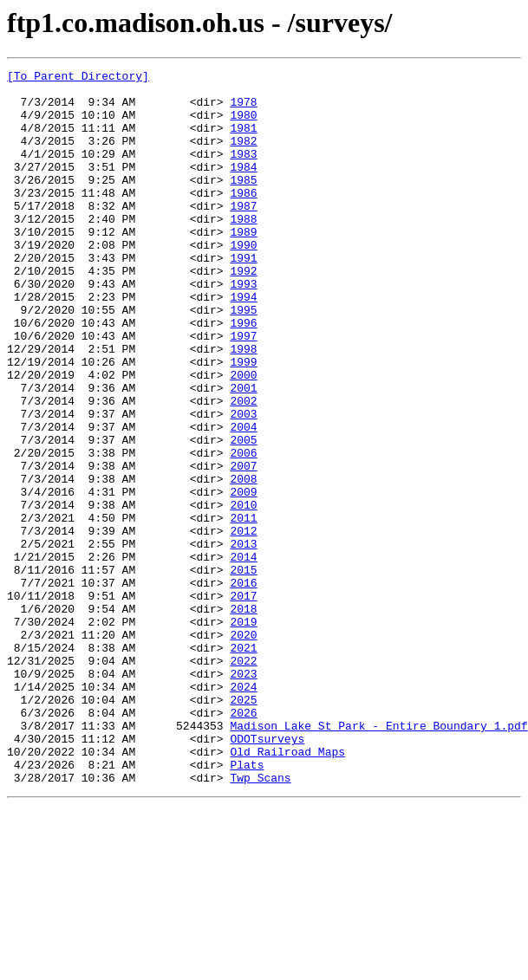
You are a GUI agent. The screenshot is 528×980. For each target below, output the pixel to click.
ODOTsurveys (267, 873)
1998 (243, 406)
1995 (243, 359)
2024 (243, 811)
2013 (243, 639)
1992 (243, 312)
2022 (243, 780)
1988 (243, 250)
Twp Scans (260, 920)
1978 (243, 109)
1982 (243, 156)
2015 (243, 671)
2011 (243, 608)
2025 (243, 827)
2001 (243, 452)
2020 (243, 749)
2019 (243, 733)
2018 (243, 717)
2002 (243, 468)
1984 (243, 187)
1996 (243, 374)
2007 (243, 546)
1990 (243, 281)
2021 (243, 764)
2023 (243, 795)
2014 (243, 655)
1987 (243, 234)
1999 (243, 421)
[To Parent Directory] (78, 78)
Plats (247, 905)
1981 (243, 140)
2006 (243, 530)
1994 (243, 343)
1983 (243, 172)
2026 (243, 842)
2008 (243, 561)
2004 (243, 499)
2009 (243, 577)
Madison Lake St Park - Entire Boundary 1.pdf (378, 858)
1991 (243, 296)
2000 (243, 437)
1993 (243, 328)
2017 (243, 702)
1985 (243, 203)
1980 (243, 125)
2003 (243, 484)
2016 (243, 686)
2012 (243, 624)
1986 (243, 218)
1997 (243, 390)
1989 (243, 265)
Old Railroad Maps (287, 889)
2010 (243, 593)
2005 (243, 515)
